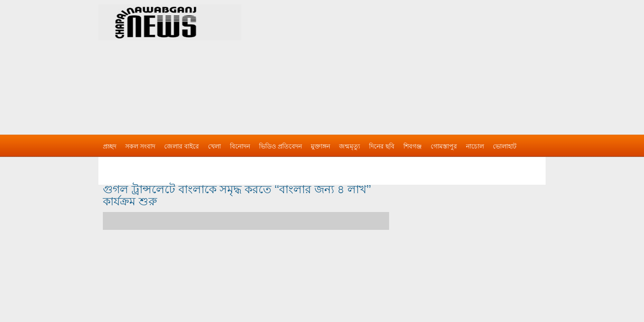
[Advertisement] (416, 63)
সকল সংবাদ (140, 146)
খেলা (214, 146)
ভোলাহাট (505, 146)
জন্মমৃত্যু (350, 146)
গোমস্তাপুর (444, 146)
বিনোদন (240, 146)
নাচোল (475, 146)
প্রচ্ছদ (110, 146)
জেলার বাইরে (182, 146)
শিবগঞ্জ (413, 146)
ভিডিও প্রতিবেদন (280, 146)
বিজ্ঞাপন (113, 164)
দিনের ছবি (382, 146)
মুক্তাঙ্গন (320, 146)
